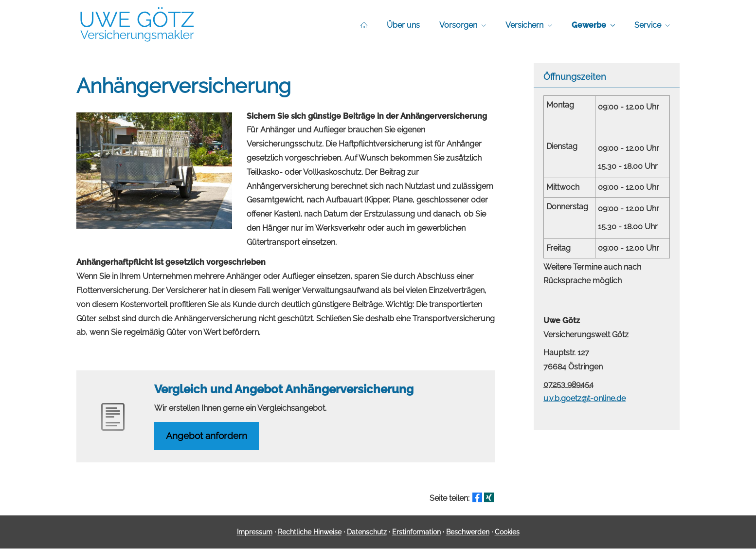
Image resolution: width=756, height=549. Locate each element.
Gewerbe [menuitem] (589, 25)
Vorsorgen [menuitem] (458, 25)
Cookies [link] (507, 532)
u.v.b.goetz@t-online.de (585, 398)
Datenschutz (367, 532)
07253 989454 (568, 384)
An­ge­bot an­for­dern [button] (207, 436)
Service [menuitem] (648, 25)
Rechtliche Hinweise (310, 532)
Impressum (255, 532)
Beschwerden (468, 532)
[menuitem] (364, 25)
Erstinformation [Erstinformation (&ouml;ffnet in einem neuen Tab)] (416, 532)
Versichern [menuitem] (524, 25)
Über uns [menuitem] (403, 25)
